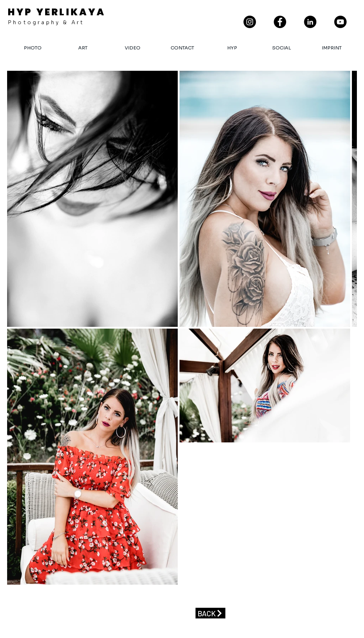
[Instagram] (250, 22)
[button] (182, 48)
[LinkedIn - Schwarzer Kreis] (310, 22)
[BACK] (210, 613)
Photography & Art (46, 22)
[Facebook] (280, 22)
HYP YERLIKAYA (57, 12)
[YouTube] (340, 22)
